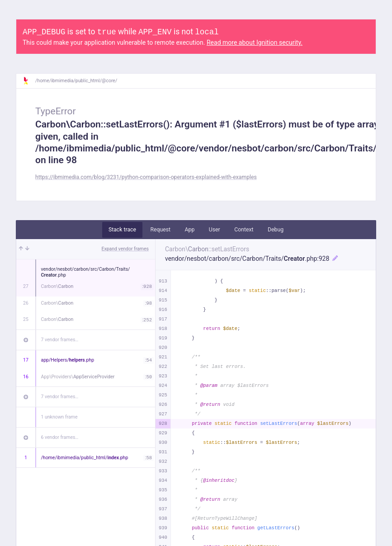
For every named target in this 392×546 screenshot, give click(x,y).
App (190, 230)
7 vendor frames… (60, 340)
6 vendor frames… (60, 437)
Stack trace (122, 230)
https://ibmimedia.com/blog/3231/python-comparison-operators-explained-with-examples (146, 177)
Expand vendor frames (125, 249)
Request (160, 230)
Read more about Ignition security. (255, 42)
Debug (276, 230)
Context (244, 230)
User (215, 230)
